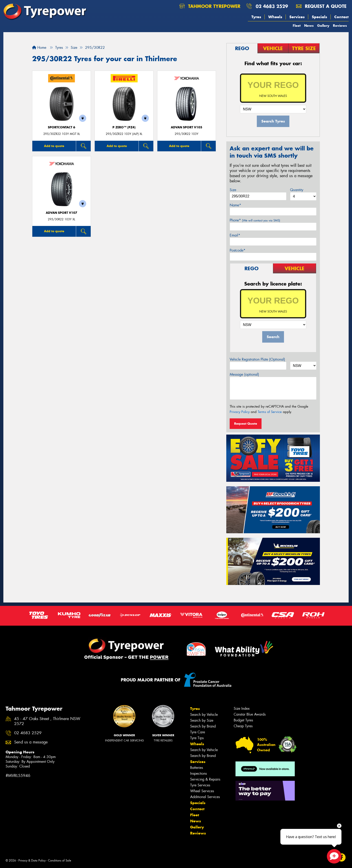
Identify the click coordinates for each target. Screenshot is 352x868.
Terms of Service (270, 412)
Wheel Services (202, 791)
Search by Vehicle (204, 715)
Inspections (198, 773)
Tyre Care (198, 732)
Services (297, 17)
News (309, 26)
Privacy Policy (240, 412)
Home (39, 48)
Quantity (297, 190)
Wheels (275, 17)
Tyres (256, 17)
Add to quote (54, 146)
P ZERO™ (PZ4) (124, 127)
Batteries (197, 768)
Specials (319, 17)
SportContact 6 (62, 127)
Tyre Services (200, 785)
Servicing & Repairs (205, 779)
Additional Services (205, 797)
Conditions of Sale (60, 860)
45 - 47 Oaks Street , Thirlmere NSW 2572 (47, 721)
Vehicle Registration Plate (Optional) (257, 359)
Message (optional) (244, 374)
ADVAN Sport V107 (62, 213)
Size (233, 190)
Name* (235, 205)
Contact (341, 17)
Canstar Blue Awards (250, 714)
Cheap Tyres (243, 726)
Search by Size (202, 720)
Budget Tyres (243, 720)
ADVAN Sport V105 (187, 127)
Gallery (323, 26)
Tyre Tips (197, 738)
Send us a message (31, 742)
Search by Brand (203, 726)
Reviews (340, 26)
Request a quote (321, 6)
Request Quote (246, 424)
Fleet (297, 26)
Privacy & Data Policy (32, 860)
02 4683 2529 (272, 6)
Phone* (255, 220)
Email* (235, 235)
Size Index (242, 708)
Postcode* (238, 250)
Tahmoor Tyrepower (210, 6)
